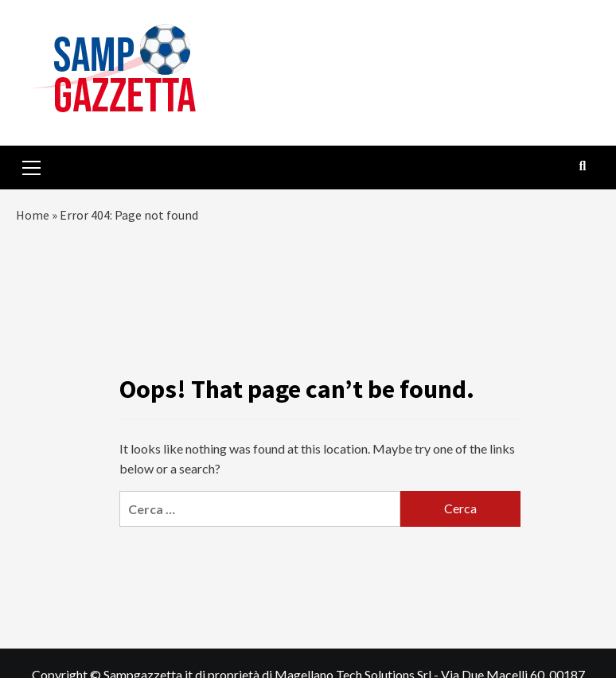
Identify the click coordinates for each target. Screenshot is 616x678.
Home (33, 215)
